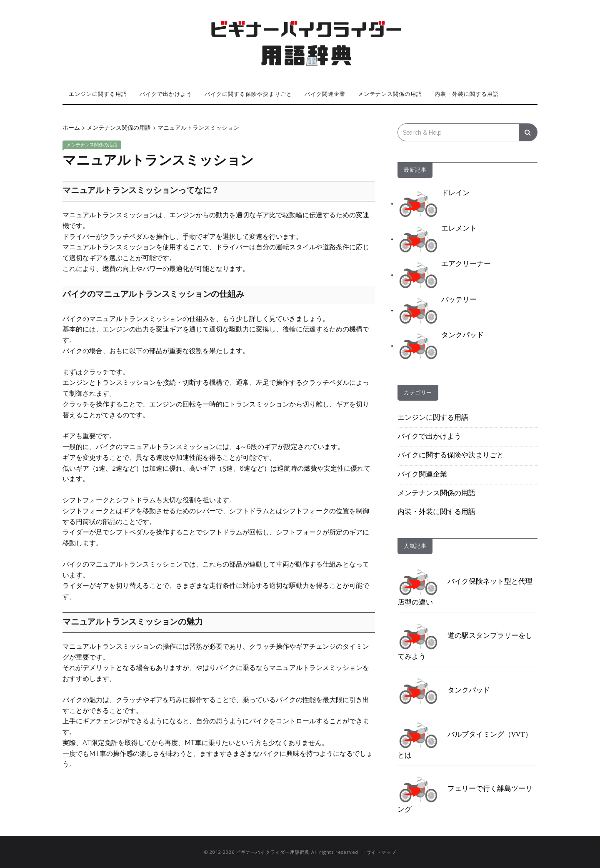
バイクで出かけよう (166, 94)
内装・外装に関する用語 (467, 94)
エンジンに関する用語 (98, 94)
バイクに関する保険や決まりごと (248, 94)
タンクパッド (444, 691)
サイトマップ (381, 852)
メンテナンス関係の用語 (390, 94)
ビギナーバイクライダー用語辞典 (273, 852)
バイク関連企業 (325, 94)
